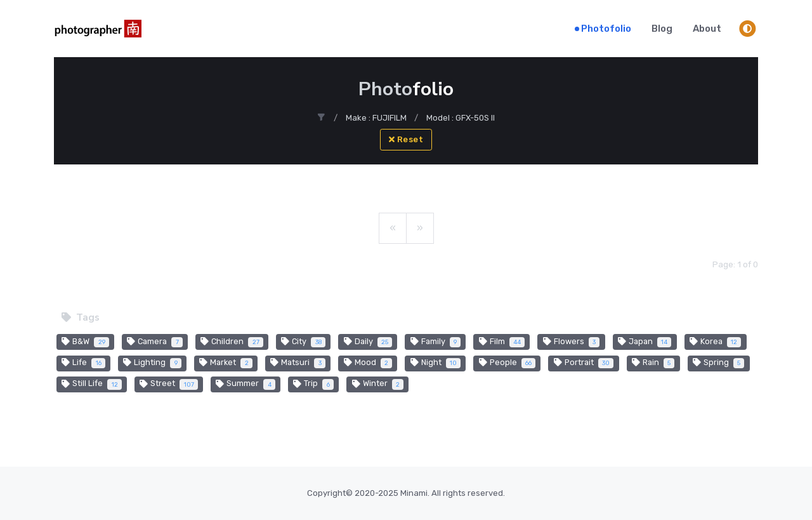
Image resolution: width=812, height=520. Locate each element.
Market (226, 363)
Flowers (572, 342)
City (303, 342)
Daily (368, 342)
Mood (368, 363)
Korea (716, 342)
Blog (662, 29)
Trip (313, 384)
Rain (653, 363)
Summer (246, 384)
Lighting (152, 363)
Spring (719, 363)
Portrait (584, 363)
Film (502, 342)
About (707, 29)
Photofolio (606, 29)
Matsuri (298, 363)
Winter (378, 384)
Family (436, 342)
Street (169, 384)
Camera (155, 342)
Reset (406, 139)
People (507, 363)
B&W (85, 342)
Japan (645, 342)
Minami (414, 493)
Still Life (92, 384)
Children (232, 342)
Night (436, 363)
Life (83, 363)
